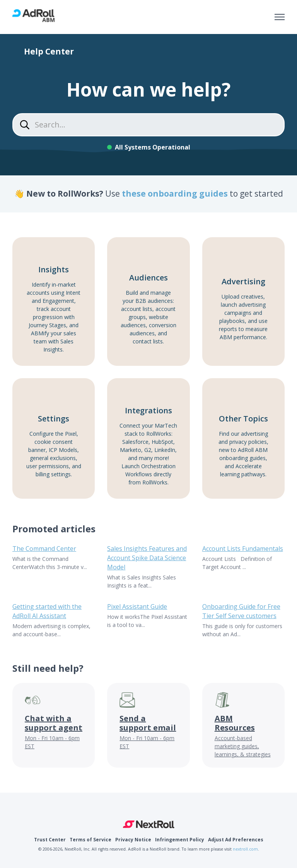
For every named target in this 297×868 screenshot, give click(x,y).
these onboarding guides (176, 194)
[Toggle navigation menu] (280, 17)
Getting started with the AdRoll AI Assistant (47, 611)
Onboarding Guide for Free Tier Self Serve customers (241, 611)
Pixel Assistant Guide (137, 606)
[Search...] (148, 125)
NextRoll (149, 824)
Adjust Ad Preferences (236, 840)
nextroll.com (245, 849)
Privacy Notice (133, 840)
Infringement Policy (180, 840)
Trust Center (50, 840)
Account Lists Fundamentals (243, 549)
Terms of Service (90, 840)
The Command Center (44, 549)
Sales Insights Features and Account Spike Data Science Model (147, 558)
